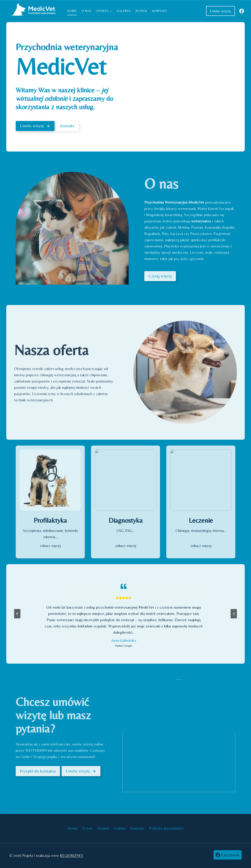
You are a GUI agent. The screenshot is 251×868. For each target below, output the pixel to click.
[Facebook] (242, 11)
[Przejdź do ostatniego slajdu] (17, 614)
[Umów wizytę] (35, 126)
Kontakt (160, 11)
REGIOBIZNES (71, 855)
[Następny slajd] (234, 614)
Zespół (141, 11)
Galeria (124, 11)
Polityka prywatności (166, 828)
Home (72, 11)
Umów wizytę (221, 11)
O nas (87, 11)
